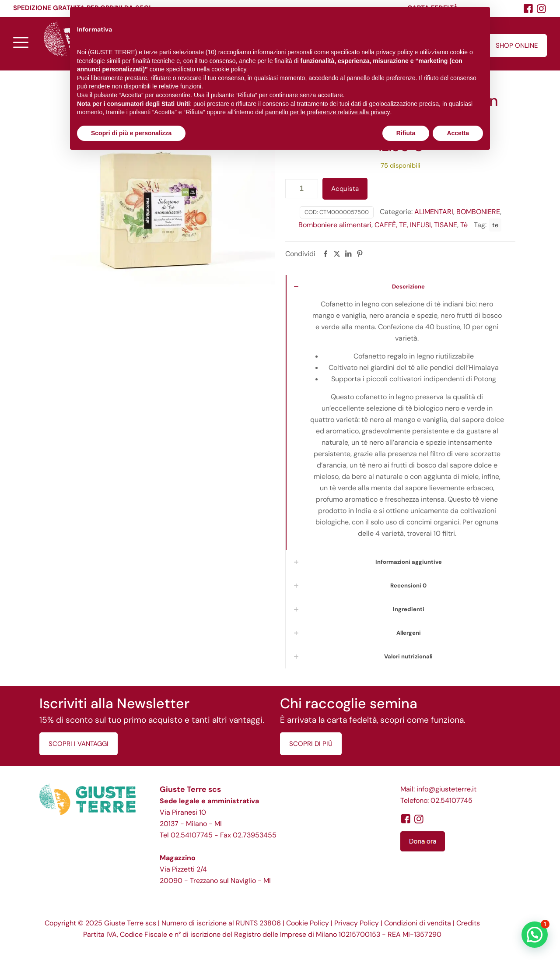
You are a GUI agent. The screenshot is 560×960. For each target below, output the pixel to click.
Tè (464, 225)
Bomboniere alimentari (335, 225)
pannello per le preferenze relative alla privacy (328, 112)
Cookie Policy (308, 923)
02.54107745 (192, 835)
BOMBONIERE (478, 212)
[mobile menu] (21, 42)
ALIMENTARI (434, 212)
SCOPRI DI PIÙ (311, 744)
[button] (535, 935)
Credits (468, 923)
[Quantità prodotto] (302, 189)
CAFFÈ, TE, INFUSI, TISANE (416, 225)
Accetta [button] (458, 133)
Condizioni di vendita (418, 923)
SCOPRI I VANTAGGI (79, 744)
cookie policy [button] (229, 69)
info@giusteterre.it (446, 789)
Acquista (345, 189)
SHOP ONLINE (517, 46)
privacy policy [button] (395, 52)
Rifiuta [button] (406, 133)
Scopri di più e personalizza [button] (131, 133)
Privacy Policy (357, 923)
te (495, 225)
